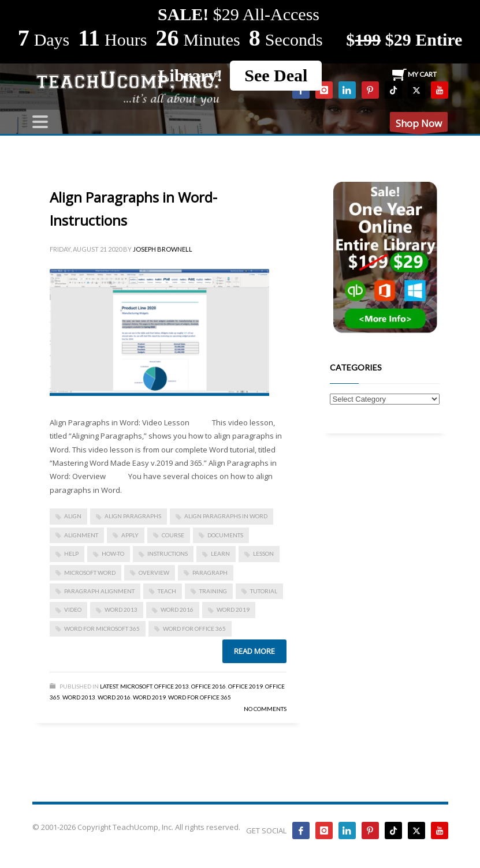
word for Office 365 (194, 628)
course (173, 535)
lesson (263, 553)
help (71, 553)
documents (225, 535)
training (213, 591)
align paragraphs (133, 516)
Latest (109, 686)
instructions (168, 553)
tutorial (264, 591)
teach (167, 591)
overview (154, 573)
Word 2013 (121, 609)
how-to (113, 553)
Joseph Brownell (163, 249)
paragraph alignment (99, 591)
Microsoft (136, 686)
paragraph (210, 573)
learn (220, 553)
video (73, 609)
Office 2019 (245, 686)
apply (130, 535)
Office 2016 (209, 686)
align (73, 516)
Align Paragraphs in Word (226, 516)
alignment (81, 535)
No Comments (265, 709)
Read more (254, 651)
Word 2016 (177, 609)
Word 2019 (233, 609)
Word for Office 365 (200, 697)
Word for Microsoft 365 (102, 628)
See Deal (276, 75)
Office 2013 (172, 686)
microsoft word (90, 573)
